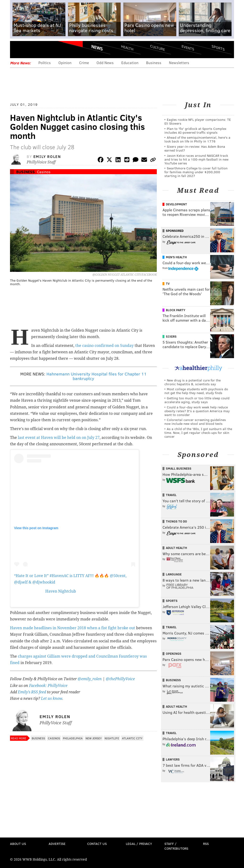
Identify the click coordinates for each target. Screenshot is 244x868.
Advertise (57, 844)
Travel (171, 495)
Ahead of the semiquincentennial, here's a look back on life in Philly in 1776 (197, 139)
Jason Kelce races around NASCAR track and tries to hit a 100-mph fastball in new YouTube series (196, 159)
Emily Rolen (47, 156)
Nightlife (112, 738)
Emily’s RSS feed (32, 692)
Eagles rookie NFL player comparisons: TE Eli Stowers (198, 121)
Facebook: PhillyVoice (48, 686)
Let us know (52, 698)
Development (176, 204)
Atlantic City (132, 738)
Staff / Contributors (176, 846)
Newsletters (179, 63)
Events (188, 48)
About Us (18, 844)
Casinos (44, 172)
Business (154, 63)
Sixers (171, 336)
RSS (206, 844)
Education (130, 63)
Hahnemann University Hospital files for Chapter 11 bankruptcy (97, 376)
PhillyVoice (43, 49)
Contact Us (97, 844)
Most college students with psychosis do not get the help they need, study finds (196, 391)
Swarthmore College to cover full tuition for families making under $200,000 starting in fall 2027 (196, 172)
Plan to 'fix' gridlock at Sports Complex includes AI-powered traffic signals (195, 130)
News (97, 48)
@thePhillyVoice (120, 679)
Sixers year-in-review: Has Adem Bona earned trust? (195, 148)
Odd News (105, 63)
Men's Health (176, 257)
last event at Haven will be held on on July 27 (59, 438)
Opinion (65, 63)
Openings (174, 654)
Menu (18, 49)
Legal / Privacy (139, 844)
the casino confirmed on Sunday (104, 346)
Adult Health (176, 548)
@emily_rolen (90, 679)
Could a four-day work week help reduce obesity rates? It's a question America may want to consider (197, 411)
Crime (84, 63)
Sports (218, 48)
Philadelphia (73, 738)
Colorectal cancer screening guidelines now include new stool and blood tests (195, 422)
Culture (158, 48)
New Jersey (94, 738)
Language (174, 574)
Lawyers (173, 759)
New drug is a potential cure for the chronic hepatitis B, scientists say (193, 382)
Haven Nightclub (61, 591)
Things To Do (176, 521)
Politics (45, 63)
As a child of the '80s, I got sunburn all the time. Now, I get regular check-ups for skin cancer (198, 433)
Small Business (179, 468)
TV (168, 284)
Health (127, 48)
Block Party (176, 310)
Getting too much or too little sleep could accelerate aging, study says (197, 400)
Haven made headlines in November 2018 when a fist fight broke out (73, 628)
